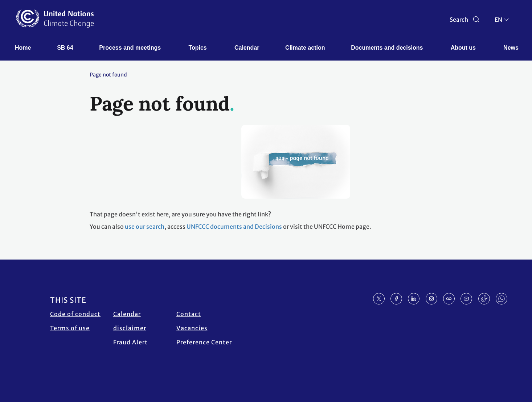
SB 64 (65, 48)
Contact (189, 314)
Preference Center (204, 342)
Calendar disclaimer (130, 321)
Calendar (247, 48)
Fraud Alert (130, 342)
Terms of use (70, 328)
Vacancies (192, 328)
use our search (145, 227)
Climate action (305, 48)
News (511, 48)
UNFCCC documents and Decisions (234, 227)
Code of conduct (75, 314)
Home (23, 48)
